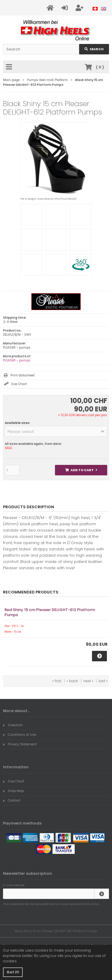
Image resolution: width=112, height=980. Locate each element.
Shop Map (13, 791)
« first (57, 681)
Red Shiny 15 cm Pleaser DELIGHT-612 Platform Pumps (50, 612)
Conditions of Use (20, 735)
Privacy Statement (20, 744)
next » (88, 681)
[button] (56, 431)
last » (103, 681)
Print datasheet (23, 375)
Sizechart (13, 725)
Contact (12, 800)
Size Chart (19, 384)
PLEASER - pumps (17, 360)
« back (72, 681)
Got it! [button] (13, 972)
